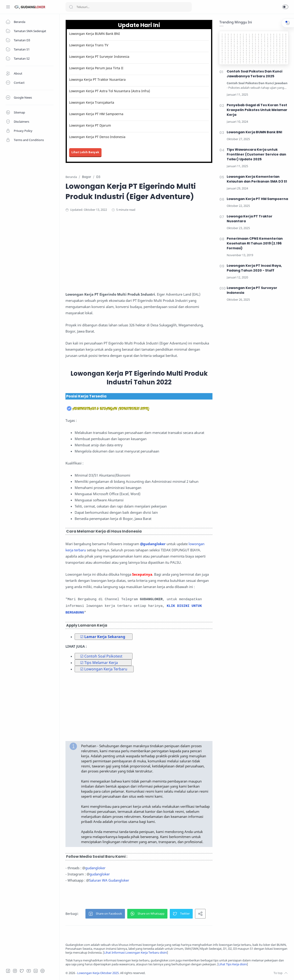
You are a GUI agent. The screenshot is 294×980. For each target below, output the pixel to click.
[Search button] (71, 7)
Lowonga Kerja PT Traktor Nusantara (97, 79)
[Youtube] (29, 971)
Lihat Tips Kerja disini (233, 964)
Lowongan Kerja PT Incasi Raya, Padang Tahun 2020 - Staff (254, 268)
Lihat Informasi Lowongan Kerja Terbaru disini (136, 953)
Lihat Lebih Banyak (85, 152)
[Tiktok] (42, 971)
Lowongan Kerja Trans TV (89, 45)
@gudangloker (153, 544)
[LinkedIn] (36, 971)
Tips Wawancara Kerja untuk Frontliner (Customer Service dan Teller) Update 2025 (256, 154)
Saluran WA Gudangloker (109, 880)
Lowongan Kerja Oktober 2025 (98, 973)
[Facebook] (8, 971)
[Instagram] (15, 971)
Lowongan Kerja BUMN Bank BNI (95, 34)
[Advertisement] (155, 253)
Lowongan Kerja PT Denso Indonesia (97, 137)
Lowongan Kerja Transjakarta (92, 102)
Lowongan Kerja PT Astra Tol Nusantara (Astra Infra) (110, 91)
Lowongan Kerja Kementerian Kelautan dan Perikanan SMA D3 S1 (257, 179)
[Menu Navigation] (8, 7)
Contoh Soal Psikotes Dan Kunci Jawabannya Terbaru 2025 (254, 74)
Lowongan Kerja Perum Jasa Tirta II (96, 68)
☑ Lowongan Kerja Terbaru (104, 669)
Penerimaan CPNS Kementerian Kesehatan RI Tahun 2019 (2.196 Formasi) (255, 243)
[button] (285, 7)
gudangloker (95, 868)
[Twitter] (22, 971)
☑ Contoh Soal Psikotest (101, 656)
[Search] (129, 7)
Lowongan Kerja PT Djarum (90, 125)
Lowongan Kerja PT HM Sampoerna (96, 114)
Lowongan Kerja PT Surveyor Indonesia (99, 57)
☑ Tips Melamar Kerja (99, 663)
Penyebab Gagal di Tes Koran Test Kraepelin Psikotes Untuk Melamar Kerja (257, 110)
